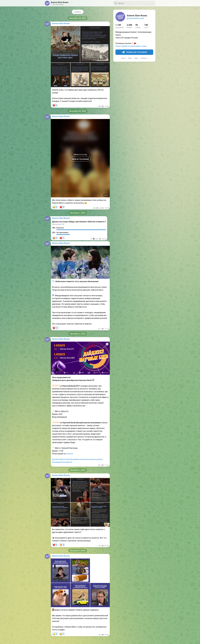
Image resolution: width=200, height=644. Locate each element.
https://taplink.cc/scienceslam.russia (131, 46)
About (123, 58)
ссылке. (70, 454)
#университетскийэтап (62, 462)
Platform (144, 58)
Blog (130, 58)
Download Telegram (134, 52)
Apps (136, 58)
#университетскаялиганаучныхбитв (86, 459)
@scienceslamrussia (135, 18)
